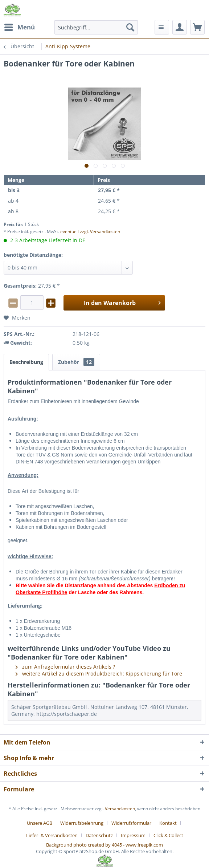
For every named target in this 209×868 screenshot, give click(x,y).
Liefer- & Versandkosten (52, 835)
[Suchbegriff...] (96, 27)
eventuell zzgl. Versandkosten (90, 232)
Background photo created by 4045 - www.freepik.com (104, 845)
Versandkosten (120, 809)
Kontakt (168, 823)
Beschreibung (26, 362)
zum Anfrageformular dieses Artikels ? (65, 667)
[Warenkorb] (197, 27)
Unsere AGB (40, 823)
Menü (20, 26)
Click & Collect (168, 835)
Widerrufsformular (131, 823)
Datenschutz (99, 835)
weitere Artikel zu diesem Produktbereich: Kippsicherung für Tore (99, 674)
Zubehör (76, 362)
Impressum (133, 835)
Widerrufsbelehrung (82, 823)
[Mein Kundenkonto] (180, 27)
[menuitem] (19, 27)
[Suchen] (130, 27)
